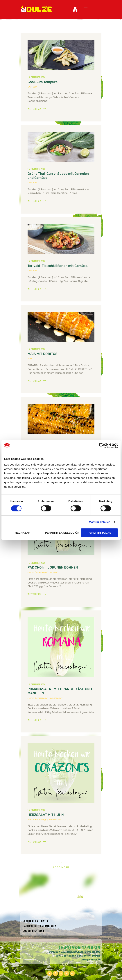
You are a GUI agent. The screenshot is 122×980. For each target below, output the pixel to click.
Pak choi (53, 572)
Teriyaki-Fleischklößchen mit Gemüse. (58, 266)
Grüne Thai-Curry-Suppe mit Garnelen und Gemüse (58, 176)
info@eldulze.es (91, 960)
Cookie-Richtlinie (34, 931)
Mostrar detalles (100, 522)
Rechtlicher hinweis (35, 921)
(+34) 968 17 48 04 (80, 947)
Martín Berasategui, (38, 572)
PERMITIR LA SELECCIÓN (62, 533)
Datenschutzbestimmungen (40, 926)
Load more (61, 867)
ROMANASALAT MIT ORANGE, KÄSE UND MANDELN (60, 691)
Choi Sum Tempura (43, 82)
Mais (30, 359)
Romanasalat (56, 698)
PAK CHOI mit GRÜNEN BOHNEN (53, 568)
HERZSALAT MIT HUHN (46, 815)
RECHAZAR (23, 533)
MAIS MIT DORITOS (43, 354)
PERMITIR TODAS (99, 533)
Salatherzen (55, 820)
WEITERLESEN (34, 109)
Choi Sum (32, 87)
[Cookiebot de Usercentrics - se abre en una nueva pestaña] (102, 445)
